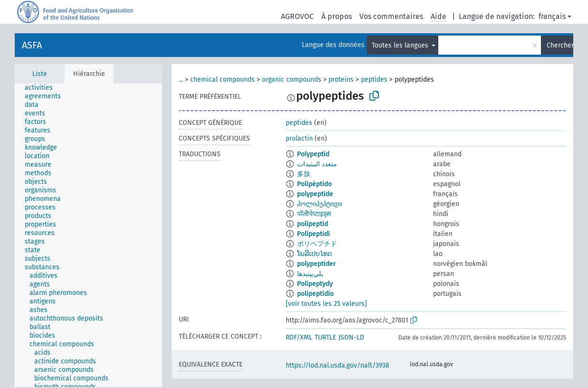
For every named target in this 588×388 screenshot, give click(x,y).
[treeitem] (43, 88)
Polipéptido (314, 184)
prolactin (299, 138)
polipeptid (313, 224)
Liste (40, 74)
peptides (374, 80)
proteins (341, 80)
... (181, 80)
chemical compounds (222, 80)
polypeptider (317, 264)
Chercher (560, 45)
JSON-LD (351, 337)
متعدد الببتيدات (317, 164)
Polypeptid (313, 154)
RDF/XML (299, 337)
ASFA (32, 45)
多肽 (304, 174)
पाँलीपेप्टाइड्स (314, 214)
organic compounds (292, 80)
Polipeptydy (315, 284)
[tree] (88, 235)
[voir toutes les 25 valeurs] (326, 304)
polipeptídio (315, 294)
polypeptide (315, 194)
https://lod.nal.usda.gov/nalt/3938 (337, 365)
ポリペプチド (317, 244)
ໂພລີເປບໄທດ (314, 254)
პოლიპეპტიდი (320, 204)
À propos (337, 16)
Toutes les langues (401, 45)
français (552, 16)
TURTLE (325, 337)
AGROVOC (297, 16)
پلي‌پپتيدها (310, 274)
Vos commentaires (391, 16)
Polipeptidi (313, 234)
